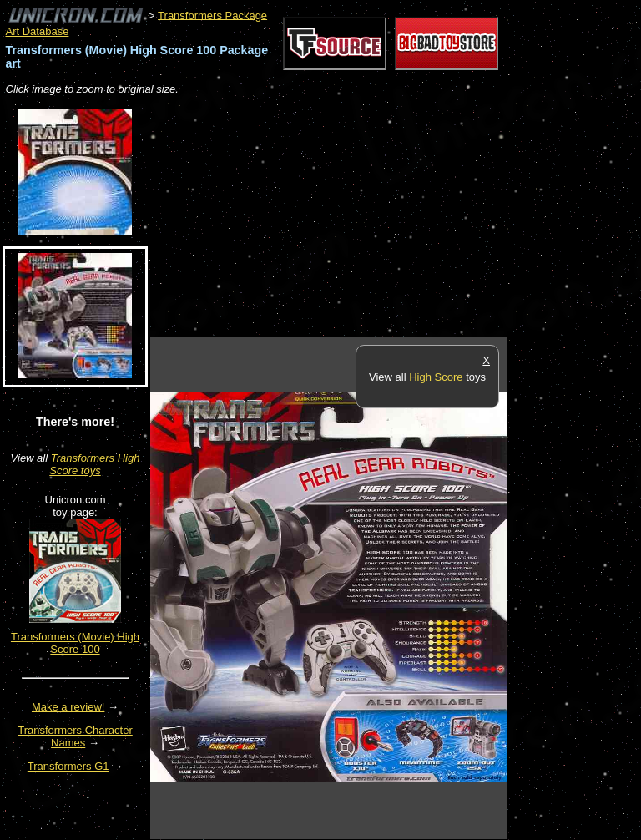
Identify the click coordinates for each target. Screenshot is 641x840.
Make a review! (68, 707)
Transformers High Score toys (94, 464)
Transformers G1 (68, 766)
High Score (436, 377)
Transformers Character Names (75, 736)
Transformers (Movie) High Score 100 (75, 643)
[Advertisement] (346, 217)
